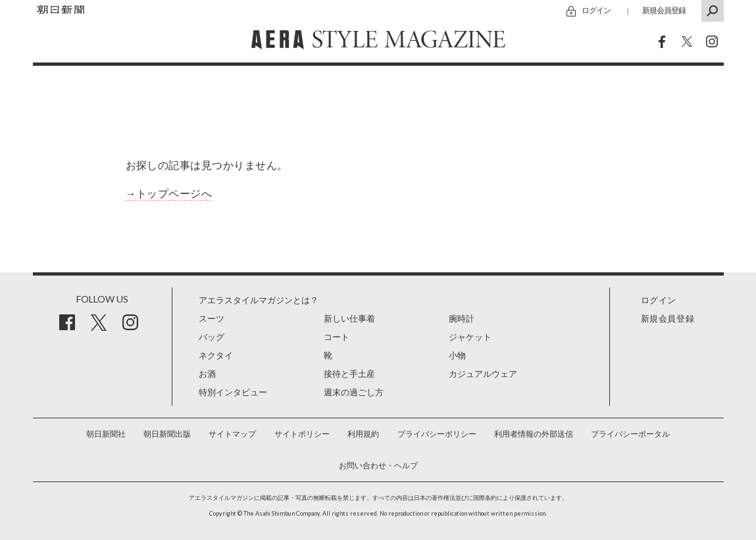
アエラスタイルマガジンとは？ (259, 300)
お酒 (207, 374)
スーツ (212, 319)
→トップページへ (169, 194)
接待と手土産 (349, 374)
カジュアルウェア (483, 374)
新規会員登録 (664, 10)
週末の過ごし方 (354, 392)
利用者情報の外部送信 (534, 434)
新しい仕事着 (349, 319)
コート (337, 337)
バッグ (212, 337)
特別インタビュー (233, 392)
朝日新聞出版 (167, 434)
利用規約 (363, 434)
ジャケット (470, 337)
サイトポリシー (302, 434)
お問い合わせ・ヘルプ (378, 466)
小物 (457, 356)
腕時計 (462, 319)
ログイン (596, 10)
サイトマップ (232, 434)
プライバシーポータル (630, 434)
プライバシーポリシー (437, 434)
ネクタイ (216, 356)
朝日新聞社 (106, 434)
